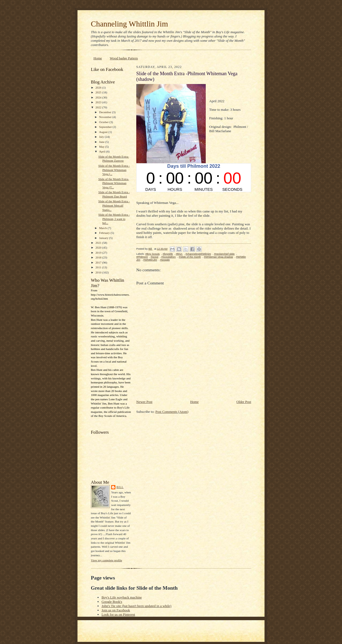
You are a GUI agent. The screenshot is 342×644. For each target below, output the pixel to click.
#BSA (179, 254)
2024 (99, 97)
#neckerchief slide (224, 254)
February (105, 233)
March (103, 228)
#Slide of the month (190, 257)
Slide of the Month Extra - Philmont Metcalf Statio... (114, 205)
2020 (99, 247)
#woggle (165, 260)
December (106, 112)
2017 (99, 262)
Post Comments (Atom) (172, 412)
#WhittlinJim (150, 260)
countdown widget (194, 178)
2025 (99, 92)
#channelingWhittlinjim (198, 254)
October (104, 122)
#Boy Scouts (153, 254)
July (102, 137)
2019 (99, 253)
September (106, 127)
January (104, 238)
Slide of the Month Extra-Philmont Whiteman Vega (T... (114, 183)
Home (98, 58)
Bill (120, 487)
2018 (99, 257)
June (102, 142)
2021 (99, 243)
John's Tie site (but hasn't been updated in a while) (136, 606)
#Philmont (142, 257)
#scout (154, 257)
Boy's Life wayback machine (122, 597)
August (104, 132)
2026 (99, 87)
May (102, 147)
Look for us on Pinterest (118, 614)
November (106, 117)
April (103, 151)
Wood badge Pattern (124, 58)
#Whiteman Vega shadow (218, 257)
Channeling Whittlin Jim (129, 24)
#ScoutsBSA (169, 257)
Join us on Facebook (116, 610)
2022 (99, 107)
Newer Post (144, 402)
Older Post (244, 402)
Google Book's (112, 602)
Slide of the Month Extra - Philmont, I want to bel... (114, 219)
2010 (99, 272)
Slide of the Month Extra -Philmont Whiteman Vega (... (114, 170)
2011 (99, 267)
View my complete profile (106, 560)
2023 (99, 102)
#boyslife (168, 254)
